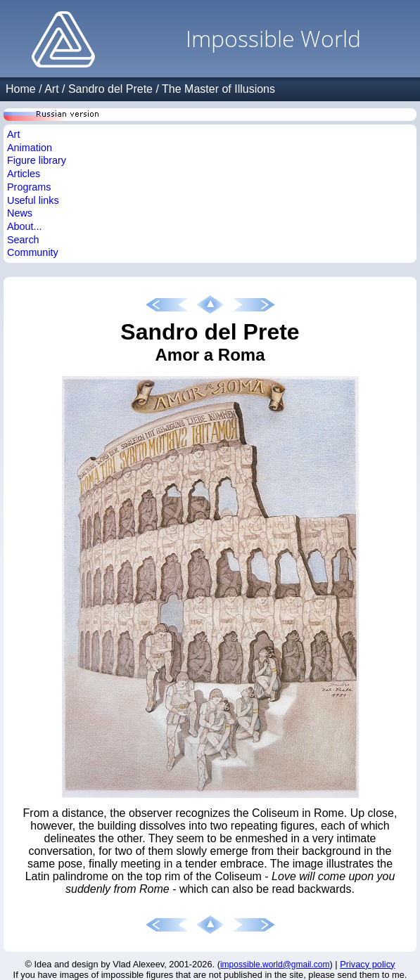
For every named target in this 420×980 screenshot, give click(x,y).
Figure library (37, 160)
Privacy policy (367, 964)
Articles (24, 174)
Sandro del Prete (110, 89)
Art (51, 89)
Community (33, 252)
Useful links (33, 200)
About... (25, 226)
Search (23, 240)
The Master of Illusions (218, 89)
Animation (30, 148)
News (20, 213)
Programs (29, 187)
